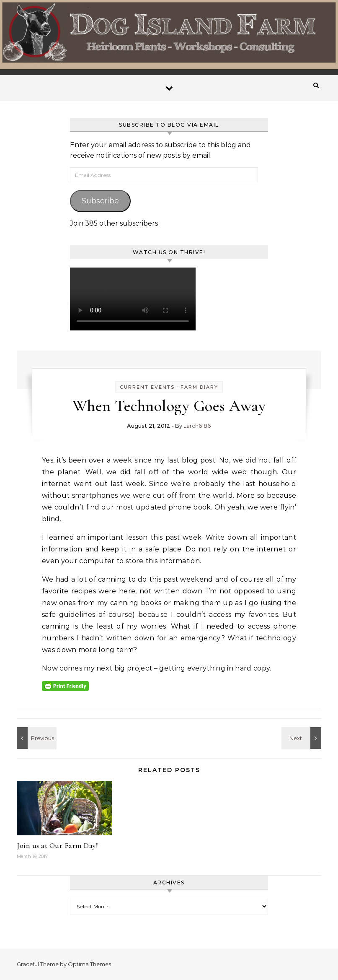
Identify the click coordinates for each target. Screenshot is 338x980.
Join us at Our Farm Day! (57, 845)
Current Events (147, 387)
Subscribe (100, 201)
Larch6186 (197, 426)
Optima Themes (89, 964)
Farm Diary (199, 387)
